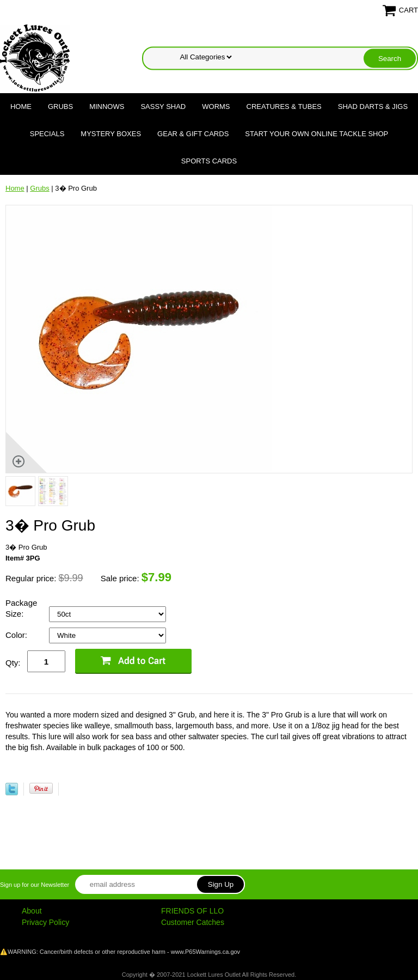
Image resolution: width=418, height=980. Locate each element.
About (32, 911)
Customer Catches (193, 922)
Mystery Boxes (111, 134)
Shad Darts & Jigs (373, 106)
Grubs (60, 106)
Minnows (107, 106)
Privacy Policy (45, 922)
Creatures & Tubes (284, 106)
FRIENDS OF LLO (192, 911)
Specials (47, 134)
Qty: (13, 663)
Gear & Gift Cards (193, 134)
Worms (216, 106)
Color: (17, 635)
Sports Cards (209, 161)
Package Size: (21, 608)
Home (21, 106)
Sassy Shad (163, 106)
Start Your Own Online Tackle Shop (316, 134)
